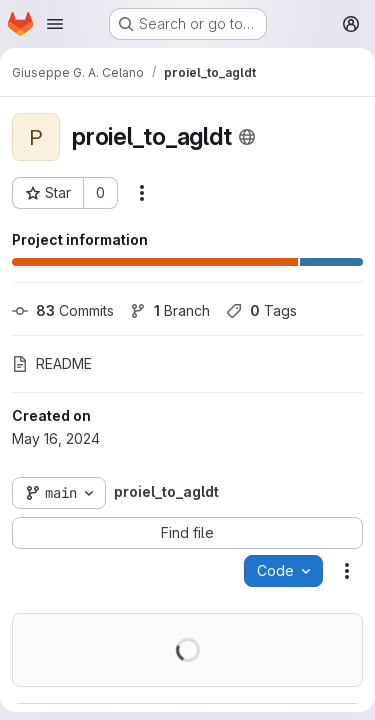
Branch (170, 310)
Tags (261, 310)
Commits (63, 310)
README (52, 363)
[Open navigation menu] (55, 24)
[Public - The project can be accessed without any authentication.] (247, 137)
